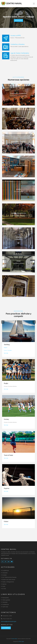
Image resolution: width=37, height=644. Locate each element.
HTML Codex (21, 641)
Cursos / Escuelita (8, 350)
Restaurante (5, 598)
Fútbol (6, 521)
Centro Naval (15, 639)
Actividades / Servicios (18, 214)
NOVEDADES (18, 20)
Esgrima (7, 488)
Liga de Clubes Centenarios (20, 53)
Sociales (4, 575)
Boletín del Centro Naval (8, 580)
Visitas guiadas (6, 600)
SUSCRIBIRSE (6, 628)
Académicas (5, 570)
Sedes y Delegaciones (7, 582)
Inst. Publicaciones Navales (9, 577)
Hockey (6, 419)
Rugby (6, 383)
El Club (3, 589)
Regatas (6, 348)
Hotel (3, 586)
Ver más (6, 353)
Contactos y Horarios (17, 44)
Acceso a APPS (16, 36)
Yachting (7, 345)
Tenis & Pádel (8, 455)
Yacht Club (5, 607)
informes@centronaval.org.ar (9, 621)
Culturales (4, 573)
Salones (4, 584)
